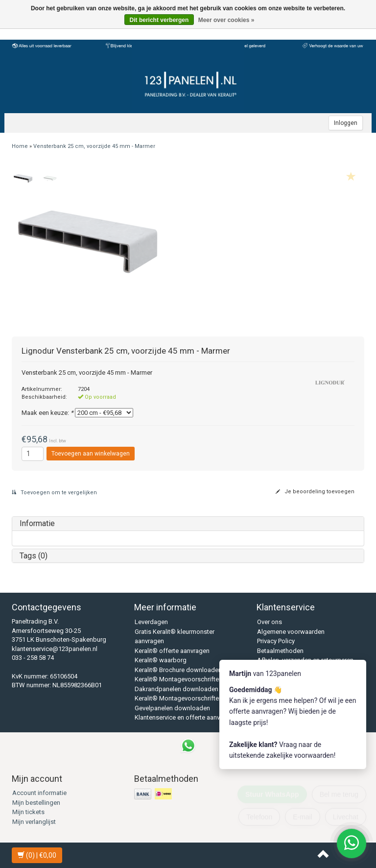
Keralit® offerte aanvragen (172, 651)
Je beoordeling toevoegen (315, 492)
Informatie (37, 523)
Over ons (270, 622)
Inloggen (346, 123)
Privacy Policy (276, 641)
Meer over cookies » (226, 20)
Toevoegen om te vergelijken (54, 493)
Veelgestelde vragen (286, 670)
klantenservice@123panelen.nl (55, 649)
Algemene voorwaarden (291, 632)
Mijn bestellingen (36, 803)
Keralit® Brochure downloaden (178, 670)
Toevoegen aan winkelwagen (91, 454)
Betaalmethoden (280, 651)
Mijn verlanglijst (34, 822)
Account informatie (39, 793)
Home (20, 146)
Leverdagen (151, 622)
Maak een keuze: (47, 413)
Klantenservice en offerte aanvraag (184, 717)
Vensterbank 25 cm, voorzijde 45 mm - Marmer (94, 146)
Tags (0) (34, 556)
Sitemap (269, 679)
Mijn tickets (28, 812)
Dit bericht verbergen (159, 20)
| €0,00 (37, 855)
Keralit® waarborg (161, 660)
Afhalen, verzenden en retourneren (305, 660)
